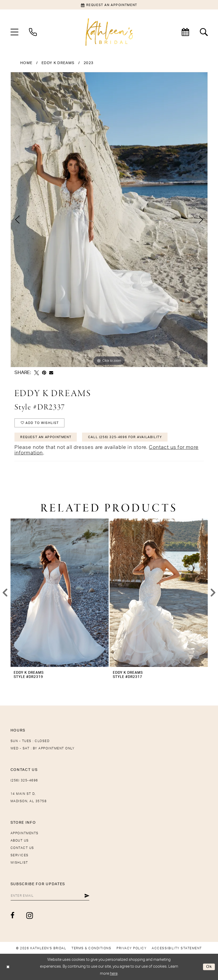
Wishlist (19, 863)
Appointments (25, 833)
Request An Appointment (46, 437)
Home (26, 63)
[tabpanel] (109, 220)
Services (20, 855)
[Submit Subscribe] (87, 896)
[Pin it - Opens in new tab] (44, 373)
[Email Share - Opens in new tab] (51, 373)
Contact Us (22, 848)
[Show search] (204, 32)
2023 (88, 63)
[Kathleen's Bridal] (109, 32)
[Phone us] (33, 32)
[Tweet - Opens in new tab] (37, 373)
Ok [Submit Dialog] (209, 967)
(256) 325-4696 (24, 780)
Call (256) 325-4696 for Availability (125, 437)
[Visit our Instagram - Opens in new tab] (30, 916)
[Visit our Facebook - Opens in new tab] (13, 915)
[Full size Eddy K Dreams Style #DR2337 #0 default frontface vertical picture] (109, 220)
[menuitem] (14, 32)
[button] (14, 32)
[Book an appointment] (109, 5)
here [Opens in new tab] (114, 974)
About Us (20, 841)
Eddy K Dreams (58, 63)
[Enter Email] (50, 896)
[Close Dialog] (8, 967)
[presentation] (60, 593)
